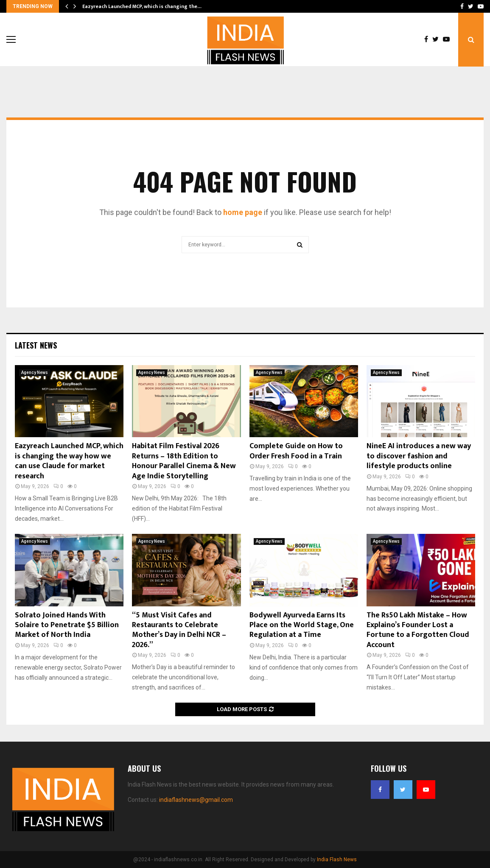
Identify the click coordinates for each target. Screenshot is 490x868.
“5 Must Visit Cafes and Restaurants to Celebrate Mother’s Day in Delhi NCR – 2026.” (179, 630)
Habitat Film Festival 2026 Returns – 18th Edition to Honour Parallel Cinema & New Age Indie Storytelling (184, 461)
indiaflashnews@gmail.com (196, 800)
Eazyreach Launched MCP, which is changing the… (142, 6)
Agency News (35, 373)
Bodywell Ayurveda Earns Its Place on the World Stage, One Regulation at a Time (302, 625)
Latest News (36, 345)
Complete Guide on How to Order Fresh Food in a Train (296, 451)
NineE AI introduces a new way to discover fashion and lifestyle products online (419, 456)
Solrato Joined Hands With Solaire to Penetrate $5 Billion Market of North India (67, 625)
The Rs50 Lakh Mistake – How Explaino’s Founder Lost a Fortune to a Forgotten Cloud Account (418, 630)
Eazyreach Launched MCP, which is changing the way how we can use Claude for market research (69, 461)
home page (243, 212)
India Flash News (337, 860)
